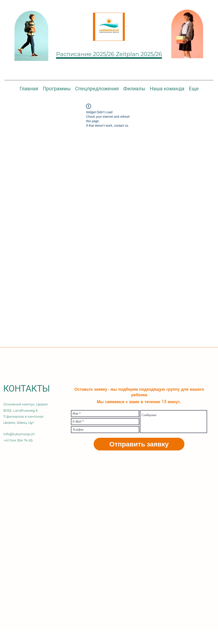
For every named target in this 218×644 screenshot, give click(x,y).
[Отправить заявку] (139, 444)
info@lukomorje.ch (19, 434)
